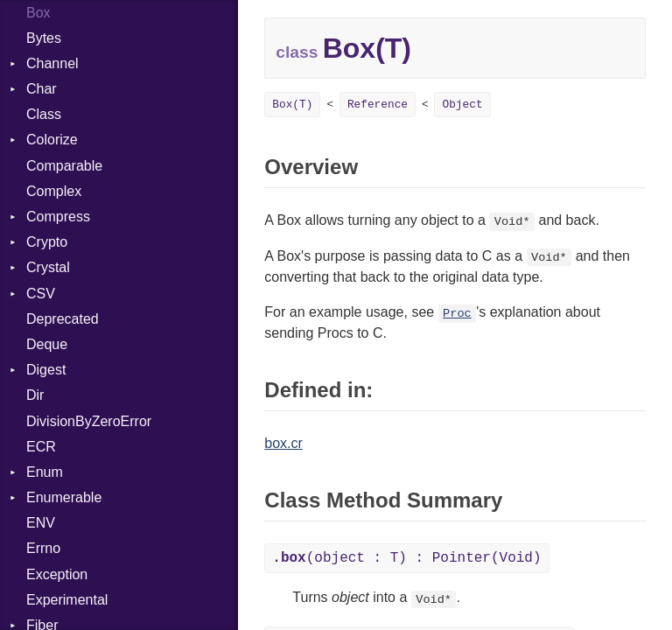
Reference (378, 105)
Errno (43, 548)
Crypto (47, 242)
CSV (41, 294)
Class (44, 114)
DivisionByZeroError (89, 421)
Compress (58, 217)
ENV (41, 523)
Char (42, 89)
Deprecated (63, 319)
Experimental (67, 600)
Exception (57, 574)
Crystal (48, 267)
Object (462, 105)
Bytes (44, 38)
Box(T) (292, 105)
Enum (45, 472)
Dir (35, 395)
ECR (41, 447)
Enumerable (64, 497)
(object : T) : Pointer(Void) (406, 558)
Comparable (64, 166)
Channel (52, 63)
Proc (457, 314)
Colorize (52, 140)
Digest (46, 370)
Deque (47, 344)
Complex (54, 191)
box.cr (283, 443)
